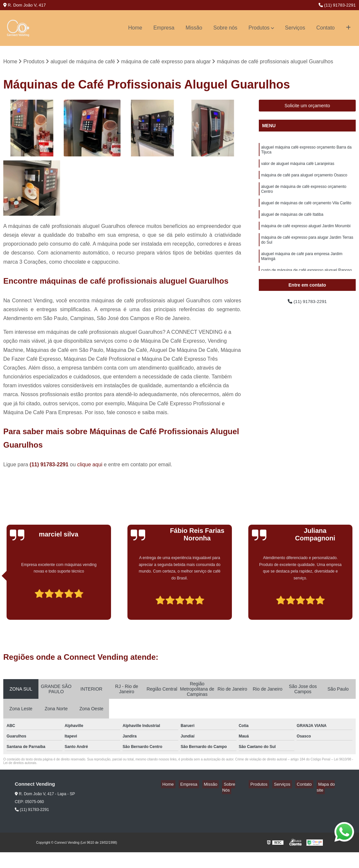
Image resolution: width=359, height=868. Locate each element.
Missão (194, 28)
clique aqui (90, 465)
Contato (325, 28)
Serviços (295, 28)
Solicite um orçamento (307, 107)
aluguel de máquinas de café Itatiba (292, 223)
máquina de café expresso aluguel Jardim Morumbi (306, 235)
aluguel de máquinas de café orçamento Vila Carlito (306, 211)
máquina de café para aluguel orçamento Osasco (304, 180)
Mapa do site (332, 785)
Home (135, 28)
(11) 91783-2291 (337, 5)
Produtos (259, 28)
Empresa (164, 28)
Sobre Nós (248, 785)
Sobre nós (225, 28)
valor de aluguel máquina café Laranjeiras (298, 167)
